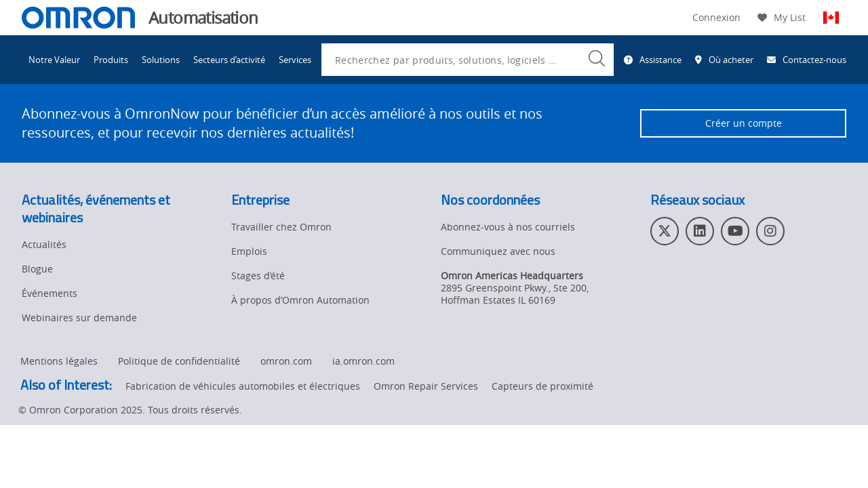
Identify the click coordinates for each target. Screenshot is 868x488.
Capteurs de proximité (542, 386)
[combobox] (468, 60)
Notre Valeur (54, 60)
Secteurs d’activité (229, 60)
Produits (111, 60)
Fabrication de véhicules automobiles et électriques (243, 386)
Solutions (161, 60)
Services (295, 60)
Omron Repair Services (426, 386)
